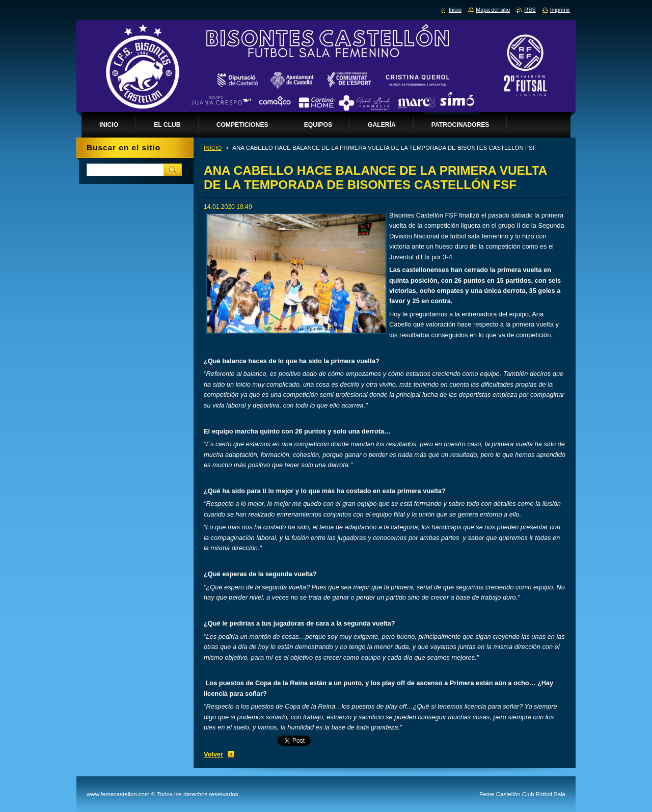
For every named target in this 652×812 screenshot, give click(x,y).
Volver (213, 754)
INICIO (213, 148)
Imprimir (560, 10)
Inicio (455, 10)
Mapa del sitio (493, 10)
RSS (530, 10)
